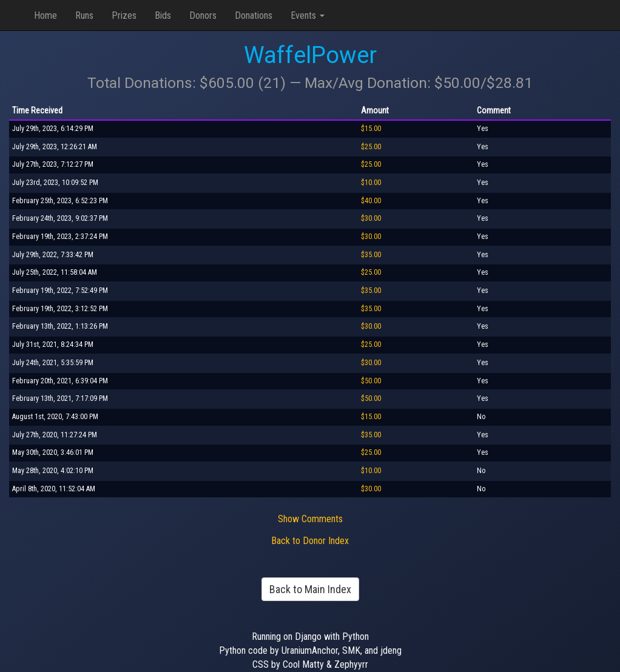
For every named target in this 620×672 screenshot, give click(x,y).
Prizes (124, 15)
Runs (84, 15)
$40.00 (371, 201)
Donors (203, 15)
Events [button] (308, 15)
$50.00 (371, 381)
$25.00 (371, 147)
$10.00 (371, 183)
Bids (163, 15)
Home (45, 15)
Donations (254, 15)
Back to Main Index (310, 589)
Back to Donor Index (310, 541)
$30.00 (371, 218)
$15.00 (371, 129)
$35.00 (371, 255)
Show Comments (310, 519)
